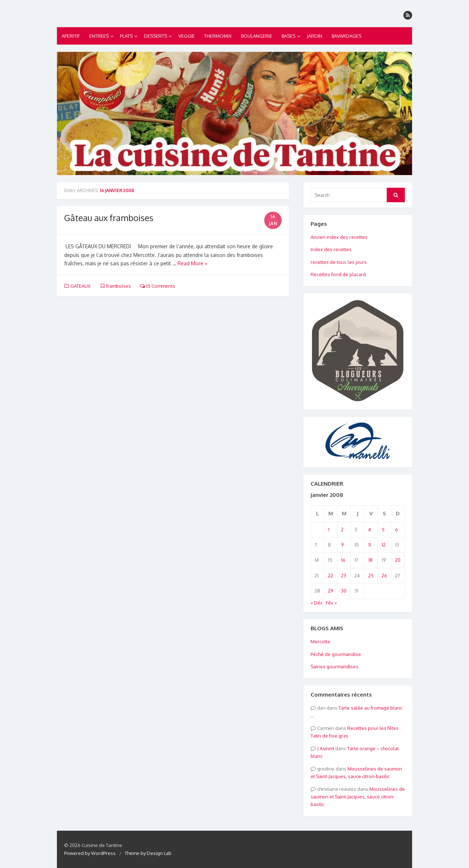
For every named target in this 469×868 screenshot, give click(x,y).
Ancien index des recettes (339, 237)
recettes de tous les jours (339, 262)
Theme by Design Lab (148, 853)
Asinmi (327, 748)
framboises (119, 286)
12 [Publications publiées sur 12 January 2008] (384, 545)
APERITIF (71, 36)
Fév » (331, 603)
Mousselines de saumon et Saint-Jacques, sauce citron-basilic (358, 797)
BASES (289, 36)
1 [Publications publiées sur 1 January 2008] (329, 529)
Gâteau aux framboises (109, 218)
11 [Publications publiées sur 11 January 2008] (370, 545)
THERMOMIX (218, 36)
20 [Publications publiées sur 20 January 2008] (398, 560)
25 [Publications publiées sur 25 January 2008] (371, 576)
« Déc (317, 603)
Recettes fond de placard (338, 274)
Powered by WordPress (90, 853)
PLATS (126, 36)
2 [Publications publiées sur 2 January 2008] (342, 529)
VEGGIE (186, 36)
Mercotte (320, 641)
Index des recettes (331, 249)
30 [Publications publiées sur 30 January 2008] (344, 591)
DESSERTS (155, 36)
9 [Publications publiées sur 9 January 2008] (342, 545)
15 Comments (157, 286)
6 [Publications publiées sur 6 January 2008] (397, 529)
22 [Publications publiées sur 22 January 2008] (331, 576)
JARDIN (314, 36)
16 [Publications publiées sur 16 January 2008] (343, 560)
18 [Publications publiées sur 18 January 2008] (370, 560)
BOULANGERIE (257, 36)
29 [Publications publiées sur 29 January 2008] (331, 591)
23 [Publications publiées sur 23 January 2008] (344, 576)
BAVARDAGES (346, 36)
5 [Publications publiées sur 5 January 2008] (383, 529)
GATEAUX (80, 286)
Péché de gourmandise (336, 654)
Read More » (192, 263)
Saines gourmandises (335, 666)
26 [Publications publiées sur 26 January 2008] (384, 576)
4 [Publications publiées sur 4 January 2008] (370, 529)
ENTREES (99, 36)
